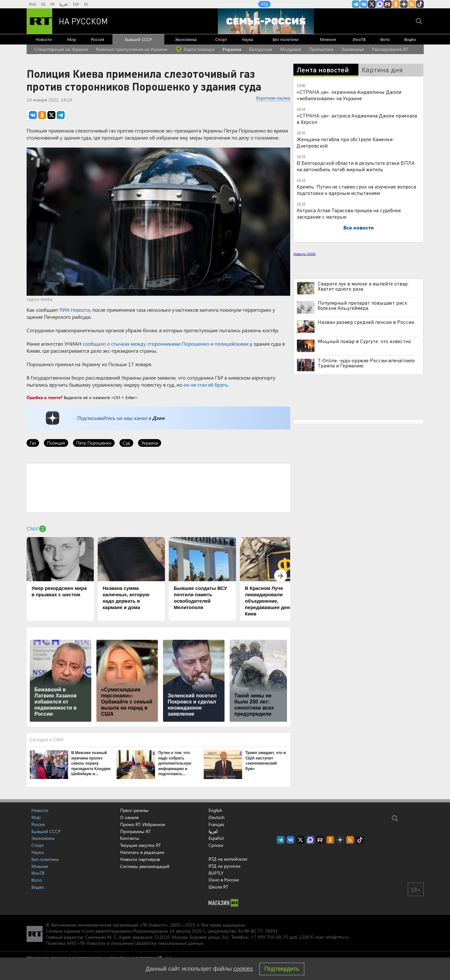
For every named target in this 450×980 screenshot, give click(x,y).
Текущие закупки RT (140, 845)
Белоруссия (261, 49)
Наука (247, 39)
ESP (76, 4)
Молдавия (291, 49)
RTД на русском (225, 866)
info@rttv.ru (337, 937)
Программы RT (135, 831)
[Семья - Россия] (266, 21)
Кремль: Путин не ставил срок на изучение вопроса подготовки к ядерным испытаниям (356, 190)
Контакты (130, 838)
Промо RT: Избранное (143, 824)
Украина (232, 49)
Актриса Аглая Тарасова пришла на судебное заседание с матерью (349, 213)
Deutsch (217, 817)
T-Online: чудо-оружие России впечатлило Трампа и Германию (366, 363)
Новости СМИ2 (304, 254)
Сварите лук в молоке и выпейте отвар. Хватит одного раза (363, 286)
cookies (243, 969)
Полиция (56, 443)
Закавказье (353, 49)
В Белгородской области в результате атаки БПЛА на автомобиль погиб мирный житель (356, 166)
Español (216, 838)
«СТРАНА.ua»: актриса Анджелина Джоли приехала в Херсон (357, 119)
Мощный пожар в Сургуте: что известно (364, 341)
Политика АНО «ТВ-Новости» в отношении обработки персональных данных (124, 943)
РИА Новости (75, 310)
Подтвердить (282, 969)
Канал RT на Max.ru (380, 4)
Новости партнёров (140, 859)
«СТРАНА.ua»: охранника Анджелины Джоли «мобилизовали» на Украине (349, 95)
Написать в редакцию (142, 852)
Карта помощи (195, 49)
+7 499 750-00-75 (269, 937)
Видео (410, 39)
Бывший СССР (138, 39)
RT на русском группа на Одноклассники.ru (396, 4)
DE (43, 4)
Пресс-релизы (134, 810)
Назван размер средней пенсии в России (366, 322)
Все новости (359, 227)
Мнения (328, 39)
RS (86, 4)
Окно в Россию (224, 880)
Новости (44, 39)
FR (52, 4)
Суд (126, 443)
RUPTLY (216, 873)
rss (412, 4)
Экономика (186, 39)
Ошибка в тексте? (45, 397)
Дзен (158, 418)
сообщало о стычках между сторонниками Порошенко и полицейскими (166, 344)
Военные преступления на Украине (132, 49)
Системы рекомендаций (145, 866)
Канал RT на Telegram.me (356, 4)
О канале (129, 817)
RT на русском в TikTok (420, 4)
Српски (216, 845)
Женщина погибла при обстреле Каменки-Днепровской (345, 142)
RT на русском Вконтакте (364, 4)
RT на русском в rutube (388, 4)
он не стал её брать (206, 385)
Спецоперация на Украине (61, 49)
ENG (33, 4)
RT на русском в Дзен (404, 4)
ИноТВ (359, 39)
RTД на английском (228, 859)
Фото (385, 39)
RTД (264, 4)
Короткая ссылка (273, 98)
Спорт (221, 39)
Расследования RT (390, 49)
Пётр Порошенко (94, 443)
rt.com (88, 931)
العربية (64, 4)
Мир (72, 39)
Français (216, 824)
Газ (33, 443)
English (215, 810)
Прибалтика (321, 49)
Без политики (286, 39)
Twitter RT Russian (372, 4)
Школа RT (218, 887)
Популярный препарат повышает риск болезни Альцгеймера (362, 305)
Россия (98, 39)
